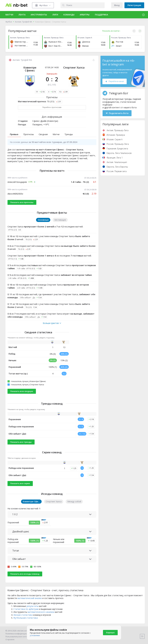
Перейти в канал (114, 81)
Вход (117, 5)
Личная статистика (23, 615)
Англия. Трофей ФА (24, 22)
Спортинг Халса (74, 67)
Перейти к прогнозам (52, 107)
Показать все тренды (21, 442)
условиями (35, 635)
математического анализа (41, 612)
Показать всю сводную (22, 391)
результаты (33, 606)
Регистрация (134, 5)
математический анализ (30, 598)
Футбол (9, 22)
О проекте (10, 640)
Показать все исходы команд (25, 574)
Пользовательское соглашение (19, 637)
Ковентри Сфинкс (30, 69)
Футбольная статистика (26, 618)
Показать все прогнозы (22, 202)
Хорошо (110, 632)
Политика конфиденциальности (20, 634)
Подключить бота (117, 113)
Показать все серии (20, 483)
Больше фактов (52, 323)
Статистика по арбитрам (26, 609)
